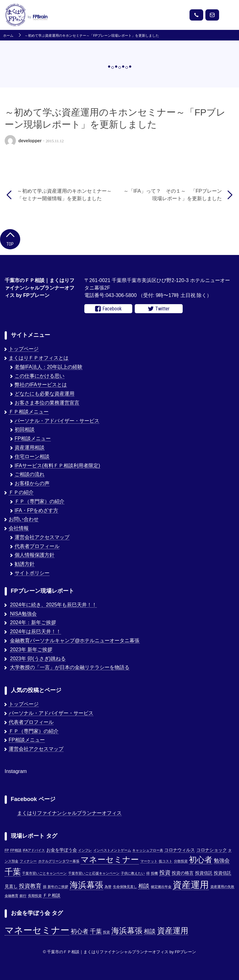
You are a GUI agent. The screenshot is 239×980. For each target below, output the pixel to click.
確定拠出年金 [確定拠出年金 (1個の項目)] (161, 887)
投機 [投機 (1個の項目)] (154, 873)
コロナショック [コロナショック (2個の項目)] (212, 850)
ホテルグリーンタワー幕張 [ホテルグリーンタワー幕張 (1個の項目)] (59, 861)
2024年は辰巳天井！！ (35, 631)
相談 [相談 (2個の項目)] (150, 931)
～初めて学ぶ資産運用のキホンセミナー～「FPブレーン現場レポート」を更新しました (92, 36)
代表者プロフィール (37, 546)
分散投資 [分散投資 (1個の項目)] (181, 861)
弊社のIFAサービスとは (41, 385)
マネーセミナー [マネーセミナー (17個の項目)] (110, 860)
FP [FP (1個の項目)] (7, 850)
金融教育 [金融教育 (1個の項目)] (12, 896)
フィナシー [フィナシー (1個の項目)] (28, 861)
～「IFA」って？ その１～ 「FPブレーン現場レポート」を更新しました (173, 195)
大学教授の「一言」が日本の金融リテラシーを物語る (70, 667)
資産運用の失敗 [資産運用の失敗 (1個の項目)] (222, 887)
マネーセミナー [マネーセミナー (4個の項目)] (37, 930)
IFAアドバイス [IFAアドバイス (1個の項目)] (34, 850)
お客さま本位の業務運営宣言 (47, 403)
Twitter (159, 309)
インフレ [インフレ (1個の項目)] (85, 850)
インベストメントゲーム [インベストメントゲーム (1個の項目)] (112, 850)
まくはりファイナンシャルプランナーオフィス (69, 813)
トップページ (24, 349)
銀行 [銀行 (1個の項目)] (23, 896)
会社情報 (19, 528)
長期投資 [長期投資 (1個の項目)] (35, 896)
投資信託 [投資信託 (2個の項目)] (204, 873)
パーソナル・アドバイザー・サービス (57, 421)
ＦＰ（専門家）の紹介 (40, 501)
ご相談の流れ (30, 474)
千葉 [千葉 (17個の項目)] (13, 872)
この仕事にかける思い (40, 376)
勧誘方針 (25, 564)
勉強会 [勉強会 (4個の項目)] (222, 860)
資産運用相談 (30, 448)
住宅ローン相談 (32, 457)
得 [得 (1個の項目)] (148, 873)
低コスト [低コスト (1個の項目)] (166, 861)
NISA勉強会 (23, 614)
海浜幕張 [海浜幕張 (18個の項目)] (87, 885)
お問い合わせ (24, 519)
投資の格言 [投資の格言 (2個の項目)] (183, 873)
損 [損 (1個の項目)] (45, 887)
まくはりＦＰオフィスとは (39, 358)
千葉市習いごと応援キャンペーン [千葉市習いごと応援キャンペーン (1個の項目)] (94, 873)
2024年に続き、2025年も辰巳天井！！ (53, 605)
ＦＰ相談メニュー (29, 412)
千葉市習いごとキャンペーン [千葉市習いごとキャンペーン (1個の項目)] (44, 873)
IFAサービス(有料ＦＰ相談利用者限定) (57, 466)
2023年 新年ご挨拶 (31, 650)
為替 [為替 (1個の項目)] (108, 887)
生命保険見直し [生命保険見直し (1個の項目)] (125, 887)
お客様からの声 (32, 483)
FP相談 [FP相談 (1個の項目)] (16, 850)
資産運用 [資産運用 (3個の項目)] (173, 931)
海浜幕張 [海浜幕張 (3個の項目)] (127, 931)
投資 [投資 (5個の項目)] (165, 872)
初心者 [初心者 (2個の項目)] (80, 931)
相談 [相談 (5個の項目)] (144, 886)
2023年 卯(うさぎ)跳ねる (38, 659)
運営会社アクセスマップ (42, 537)
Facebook (108, 309)
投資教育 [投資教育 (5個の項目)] (30, 886)
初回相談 (25, 429)
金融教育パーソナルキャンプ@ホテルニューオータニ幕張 (75, 641)
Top (10, 239)
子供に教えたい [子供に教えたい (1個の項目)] (133, 873)
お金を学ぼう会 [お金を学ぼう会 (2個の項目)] (62, 850)
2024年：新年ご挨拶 (33, 622)
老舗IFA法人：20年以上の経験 (49, 367)
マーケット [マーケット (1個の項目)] (149, 861)
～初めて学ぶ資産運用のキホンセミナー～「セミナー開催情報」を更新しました (64, 195)
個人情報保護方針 (35, 555)
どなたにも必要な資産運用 (45, 394)
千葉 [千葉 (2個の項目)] (96, 931)
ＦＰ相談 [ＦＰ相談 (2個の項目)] (52, 895)
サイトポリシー (32, 573)
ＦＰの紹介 (21, 492)
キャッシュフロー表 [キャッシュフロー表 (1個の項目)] (148, 850)
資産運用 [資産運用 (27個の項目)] (191, 885)
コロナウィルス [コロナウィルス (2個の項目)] (180, 850)
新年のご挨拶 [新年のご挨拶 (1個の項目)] (58, 887)
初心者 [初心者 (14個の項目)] (201, 860)
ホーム (8, 36)
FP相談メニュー (33, 438)
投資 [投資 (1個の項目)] (106, 932)
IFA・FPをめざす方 (36, 510)
